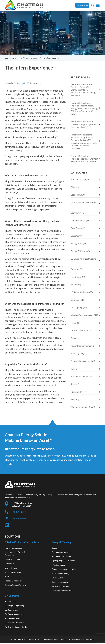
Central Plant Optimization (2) (83, 204)
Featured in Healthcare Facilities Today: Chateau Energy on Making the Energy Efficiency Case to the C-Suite (84, 108)
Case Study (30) (78, 195)
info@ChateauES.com (21, 518)
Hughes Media (89, 639)
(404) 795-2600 (19, 512)
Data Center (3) (78, 228)
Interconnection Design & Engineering (15, 554)
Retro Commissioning (60, 574)
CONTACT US (82, 5)
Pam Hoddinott (19, 83)
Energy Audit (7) (78, 243)
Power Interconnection (14, 548)
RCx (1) (74, 369)
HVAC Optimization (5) (82, 292)
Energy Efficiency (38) (81, 251)
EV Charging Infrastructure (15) (83, 260)
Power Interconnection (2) (83, 346)
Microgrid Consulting (13, 572)
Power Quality (58, 578)
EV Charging (12, 596)
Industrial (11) (77, 300)
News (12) (75, 323)
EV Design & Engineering (15, 606)
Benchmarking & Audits (61, 552)
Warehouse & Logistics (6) (83, 407)
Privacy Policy (55, 639)
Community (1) (78, 213)
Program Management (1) (83, 361)
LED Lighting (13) (79, 307)
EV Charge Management (15, 614)
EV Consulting (10, 601)
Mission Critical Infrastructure (22, 542)
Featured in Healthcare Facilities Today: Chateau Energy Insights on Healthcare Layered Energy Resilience (83, 90)
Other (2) (75, 338)
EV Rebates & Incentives (15, 623)
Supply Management (60, 582)
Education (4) (77, 236)
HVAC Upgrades (58, 565)
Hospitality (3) (77, 284)
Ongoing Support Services (15, 585)
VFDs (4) (75, 399)
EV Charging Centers (13, 618)
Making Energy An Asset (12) (84, 315)
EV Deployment (11, 610)
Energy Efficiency (32, 58)
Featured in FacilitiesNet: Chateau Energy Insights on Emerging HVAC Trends (83, 124)
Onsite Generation (12, 559)
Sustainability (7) (78, 392)
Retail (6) (75, 384)
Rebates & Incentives (13, 581)
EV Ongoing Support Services (17, 627)
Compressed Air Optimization (64, 569)
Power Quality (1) (79, 353)
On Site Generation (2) (81, 330)
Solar (7, 577)
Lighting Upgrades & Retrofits (64, 561)
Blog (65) (75, 187)
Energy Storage (11, 568)
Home (20, 58)
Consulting (56, 548)
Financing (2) (77, 269)
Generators (10, 564)
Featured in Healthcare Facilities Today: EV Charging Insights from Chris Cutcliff (84, 159)
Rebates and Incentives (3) (83, 376)
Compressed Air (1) (80, 220)
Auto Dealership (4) (80, 179)
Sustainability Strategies (62, 556)
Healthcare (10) (78, 277)
